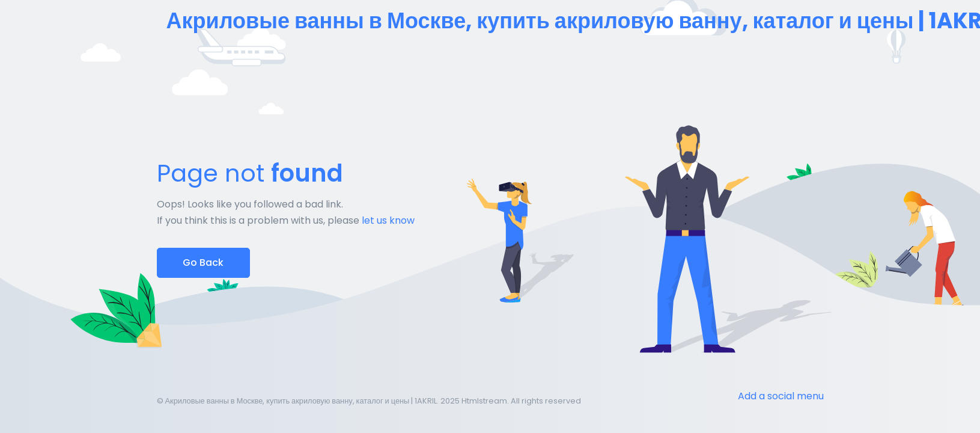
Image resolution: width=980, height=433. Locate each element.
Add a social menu (781, 396)
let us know (388, 220)
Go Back (203, 263)
